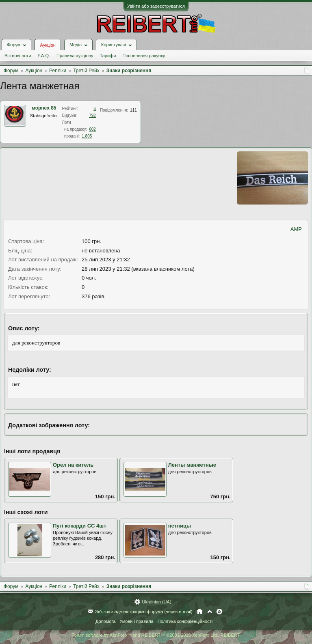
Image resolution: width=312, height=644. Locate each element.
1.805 (87, 136)
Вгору (210, 612)
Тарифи (108, 56)
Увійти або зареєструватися (156, 6)
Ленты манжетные (192, 465)
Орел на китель (73, 465)
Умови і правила (136, 621)
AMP (296, 229)
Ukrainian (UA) (156, 602)
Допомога (105, 621)
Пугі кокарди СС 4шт (80, 526)
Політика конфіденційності (185, 621)
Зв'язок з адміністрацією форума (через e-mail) (144, 612)
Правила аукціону (75, 56)
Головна (200, 612)
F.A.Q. (44, 56)
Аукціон (48, 45)
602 (92, 129)
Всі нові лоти (18, 56)
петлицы (180, 526)
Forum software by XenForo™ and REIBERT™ (156, 635)
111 (133, 110)
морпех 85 (44, 108)
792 (92, 115)
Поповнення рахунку (144, 56)
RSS (219, 612)
